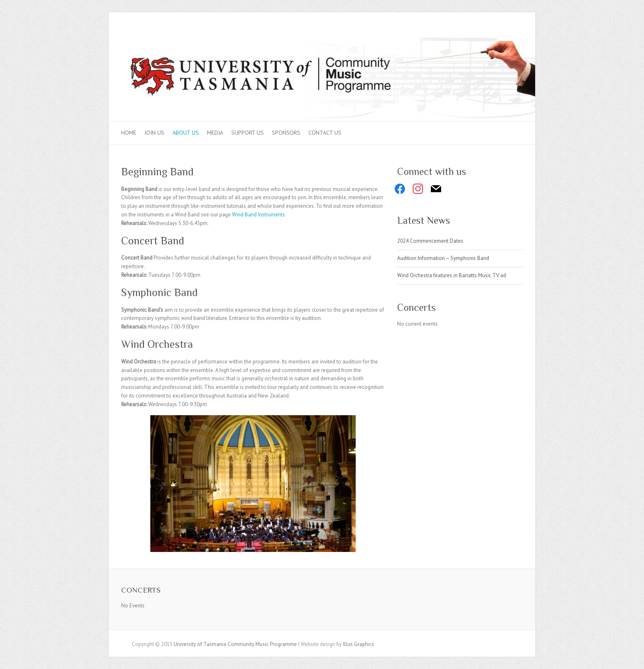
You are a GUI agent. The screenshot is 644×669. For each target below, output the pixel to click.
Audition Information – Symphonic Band (443, 258)
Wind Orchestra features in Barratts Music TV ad (452, 275)
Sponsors (286, 133)
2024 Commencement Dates (430, 241)
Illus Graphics (359, 644)
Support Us (247, 133)
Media (215, 133)
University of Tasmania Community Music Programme (235, 644)
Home (129, 133)
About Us (186, 133)
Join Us (154, 133)
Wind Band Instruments (259, 215)
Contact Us (325, 133)
